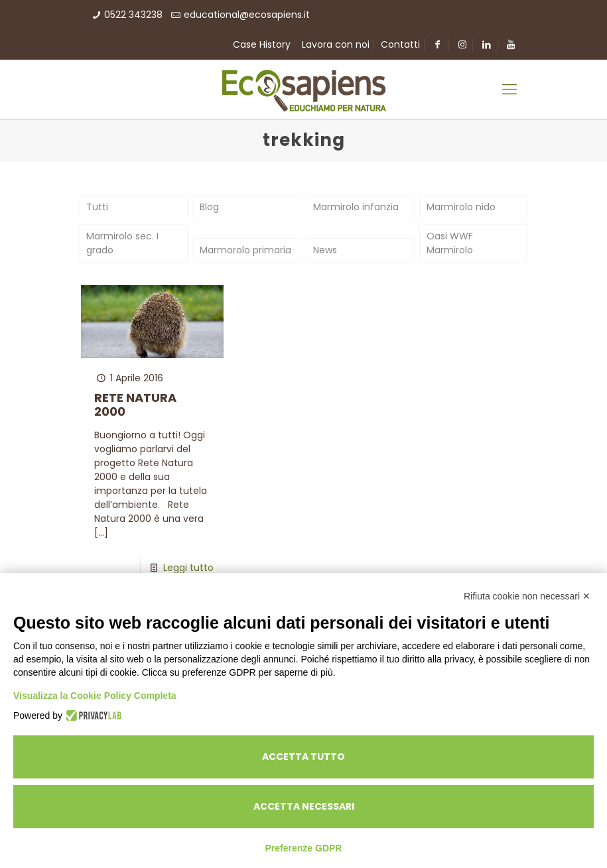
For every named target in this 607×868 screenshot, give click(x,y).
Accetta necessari (304, 806)
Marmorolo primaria (245, 250)
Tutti (97, 207)
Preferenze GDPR (304, 848)
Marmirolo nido (461, 207)
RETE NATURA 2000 (135, 404)
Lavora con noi (336, 44)
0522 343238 (133, 15)
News (325, 250)
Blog (209, 207)
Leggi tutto (188, 568)
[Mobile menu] (509, 90)
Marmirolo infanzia (356, 207)
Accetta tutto (303, 757)
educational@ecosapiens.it (247, 15)
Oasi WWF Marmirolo (450, 243)
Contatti (400, 44)
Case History (262, 44)
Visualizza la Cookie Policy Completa (95, 696)
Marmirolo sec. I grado (122, 243)
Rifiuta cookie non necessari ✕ (527, 596)
